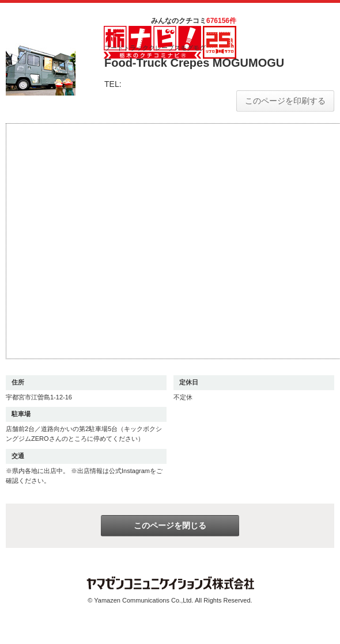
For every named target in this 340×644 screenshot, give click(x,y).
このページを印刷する (285, 101)
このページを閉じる (170, 525)
